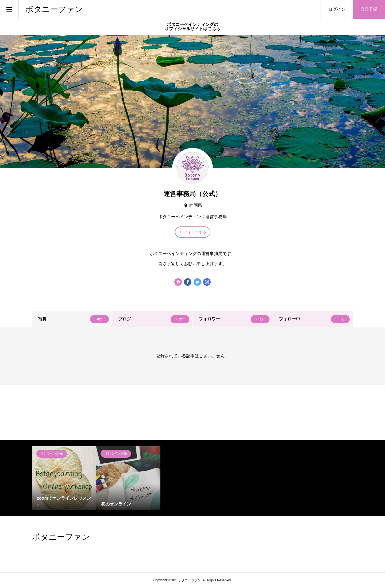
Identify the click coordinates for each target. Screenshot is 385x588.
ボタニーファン (54, 9)
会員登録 (369, 9)
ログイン (337, 9)
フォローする (195, 232)
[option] (64, 478)
